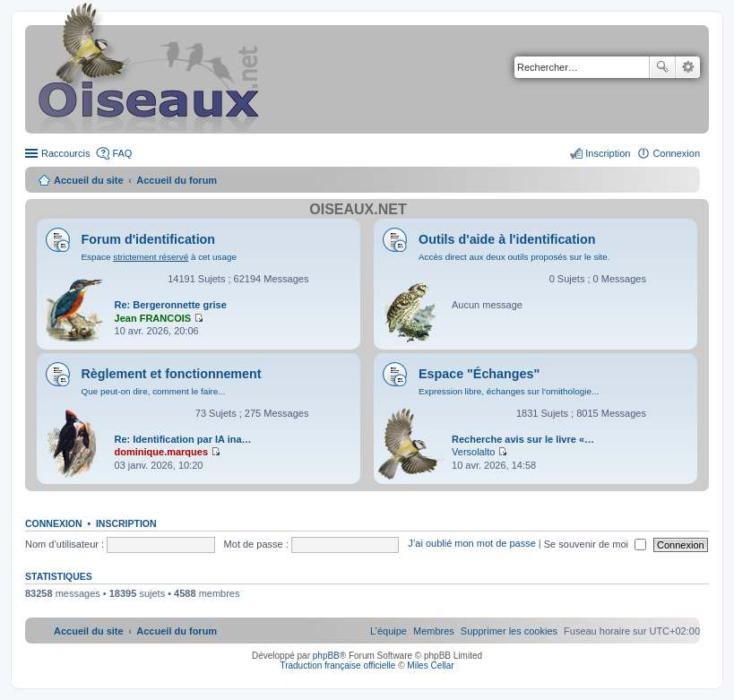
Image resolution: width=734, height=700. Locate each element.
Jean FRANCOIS (153, 318)
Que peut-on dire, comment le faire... (154, 391)
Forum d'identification (149, 239)
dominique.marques (162, 452)
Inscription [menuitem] (608, 153)
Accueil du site (89, 180)
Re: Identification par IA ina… (183, 439)
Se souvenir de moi (595, 544)
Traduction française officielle (337, 665)
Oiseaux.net (358, 209)
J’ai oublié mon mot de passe (471, 544)
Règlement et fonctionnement (172, 374)
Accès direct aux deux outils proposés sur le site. (514, 257)
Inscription (126, 523)
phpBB (326, 656)
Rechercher (662, 67)
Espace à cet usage (159, 257)
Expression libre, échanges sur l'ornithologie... (509, 391)
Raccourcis (65, 153)
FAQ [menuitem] (122, 153)
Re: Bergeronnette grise (171, 305)
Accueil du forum (177, 180)
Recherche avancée (688, 67)
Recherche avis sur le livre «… (523, 439)
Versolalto (473, 452)
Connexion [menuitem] (676, 153)
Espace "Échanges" (479, 374)
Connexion (54, 523)
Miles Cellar (430, 665)
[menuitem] (509, 631)
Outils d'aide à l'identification (507, 239)
